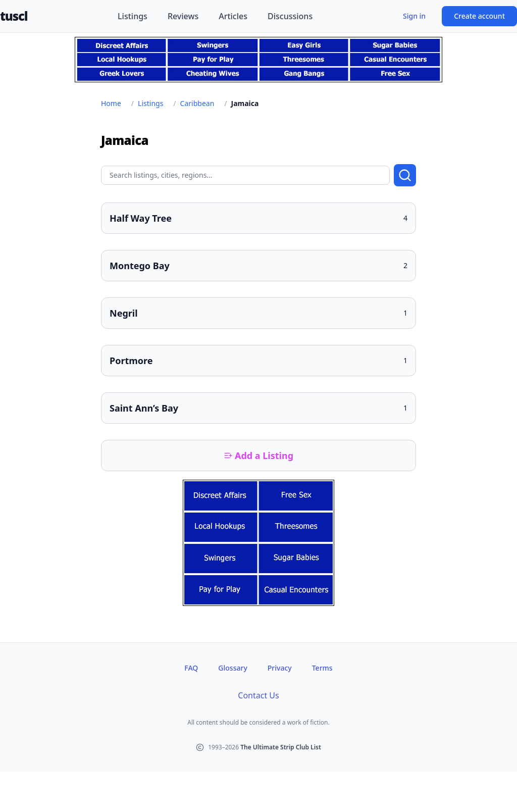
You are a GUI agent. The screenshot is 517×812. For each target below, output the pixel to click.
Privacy (280, 668)
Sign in (414, 16)
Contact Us (258, 695)
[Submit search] (405, 175)
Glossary (232, 668)
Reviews (183, 16)
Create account (479, 16)
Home (111, 103)
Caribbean (197, 103)
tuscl (14, 16)
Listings (133, 16)
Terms (322, 668)
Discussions (290, 16)
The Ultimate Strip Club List (281, 747)
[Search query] (245, 175)
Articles (233, 16)
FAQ (191, 668)
